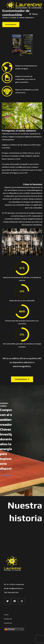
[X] (8, 601)
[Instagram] (22, 601)
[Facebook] (15, 601)
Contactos (8, 623)
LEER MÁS (6, 475)
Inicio (6, 615)
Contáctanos (22, 379)
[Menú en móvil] (33, 14)
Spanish (10, 629)
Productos (8, 619)
